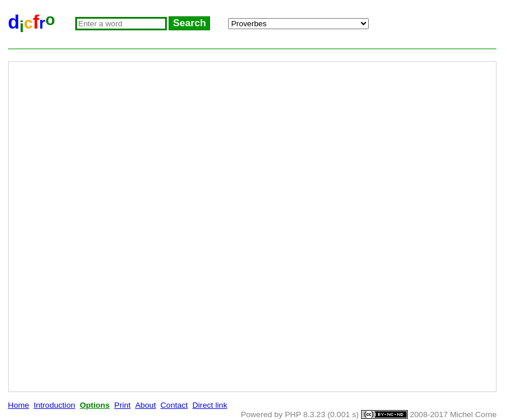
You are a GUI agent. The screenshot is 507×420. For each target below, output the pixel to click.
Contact (174, 405)
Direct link (210, 405)
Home (19, 405)
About (146, 405)
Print (123, 405)
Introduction (55, 405)
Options (95, 405)
